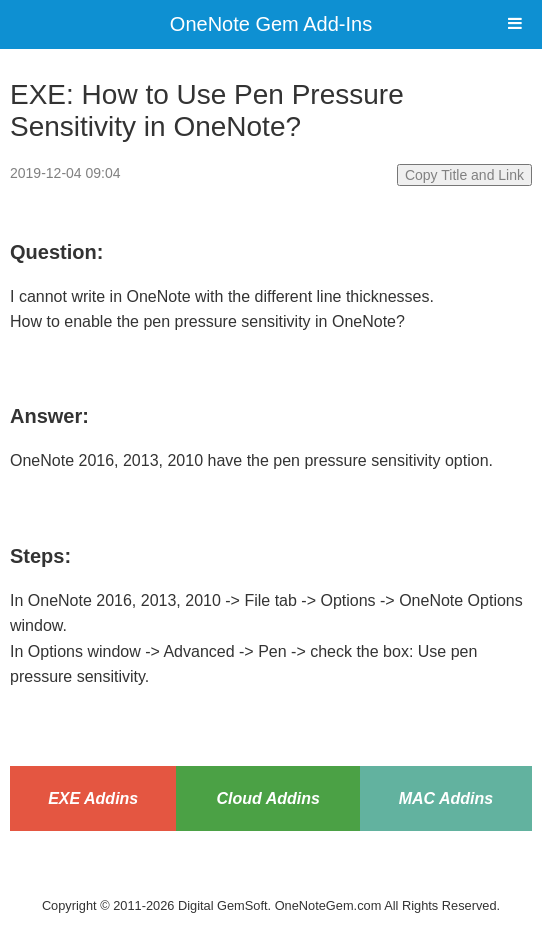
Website (271, 880)
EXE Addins (93, 798)
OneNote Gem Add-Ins (271, 24)
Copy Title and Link (464, 175)
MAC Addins (446, 798)
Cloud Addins (267, 798)
